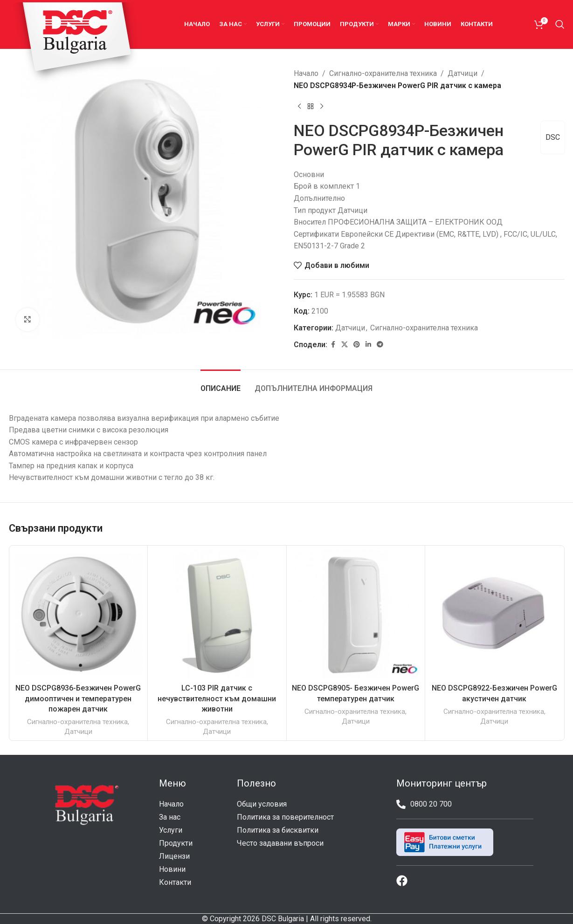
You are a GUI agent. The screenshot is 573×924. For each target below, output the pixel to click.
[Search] (560, 24)
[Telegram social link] (380, 345)
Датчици (463, 73)
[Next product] (322, 106)
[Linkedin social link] (368, 345)
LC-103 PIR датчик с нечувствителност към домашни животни (217, 698)
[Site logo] (76, 43)
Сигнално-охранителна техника (383, 73)
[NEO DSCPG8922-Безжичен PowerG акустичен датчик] (494, 615)
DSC (553, 137)
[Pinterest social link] (357, 345)
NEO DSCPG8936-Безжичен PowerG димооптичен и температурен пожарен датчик (78, 698)
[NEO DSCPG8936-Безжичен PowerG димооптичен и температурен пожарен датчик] (79, 615)
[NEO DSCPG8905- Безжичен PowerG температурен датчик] (356, 615)
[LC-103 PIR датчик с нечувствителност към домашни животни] (217, 615)
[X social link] (345, 345)
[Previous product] (299, 106)
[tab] (221, 384)
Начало (306, 73)
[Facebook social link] (333, 345)
